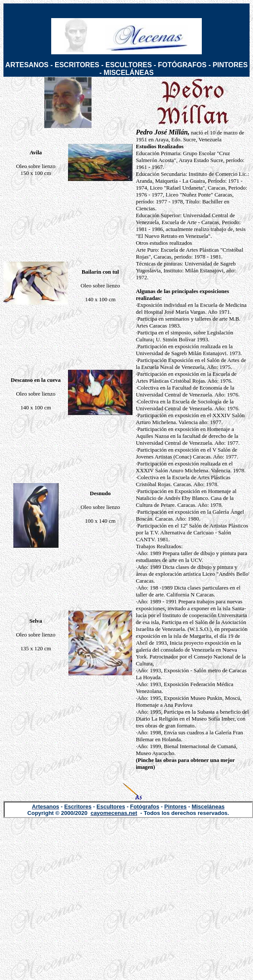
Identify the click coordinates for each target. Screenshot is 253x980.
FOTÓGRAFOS (182, 65)
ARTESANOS (27, 65)
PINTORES (230, 65)
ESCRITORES (77, 65)
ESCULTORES (129, 65)
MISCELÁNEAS (129, 73)
